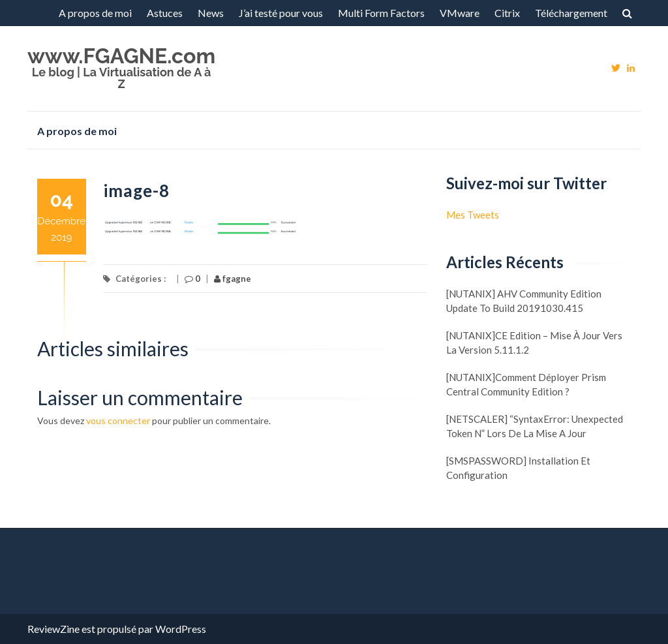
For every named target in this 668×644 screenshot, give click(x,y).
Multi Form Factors (381, 13)
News (211, 13)
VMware (460, 13)
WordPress (181, 629)
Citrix (507, 13)
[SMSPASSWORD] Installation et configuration (518, 468)
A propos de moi (95, 13)
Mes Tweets (473, 215)
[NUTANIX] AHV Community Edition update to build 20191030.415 (524, 301)
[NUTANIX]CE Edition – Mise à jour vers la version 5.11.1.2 (534, 343)
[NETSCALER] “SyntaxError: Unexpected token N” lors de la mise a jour (535, 426)
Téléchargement (571, 13)
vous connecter (118, 421)
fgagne (233, 279)
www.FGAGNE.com (121, 56)
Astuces (165, 13)
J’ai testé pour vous (281, 13)
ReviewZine (53, 629)
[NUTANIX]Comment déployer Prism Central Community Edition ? (526, 384)
